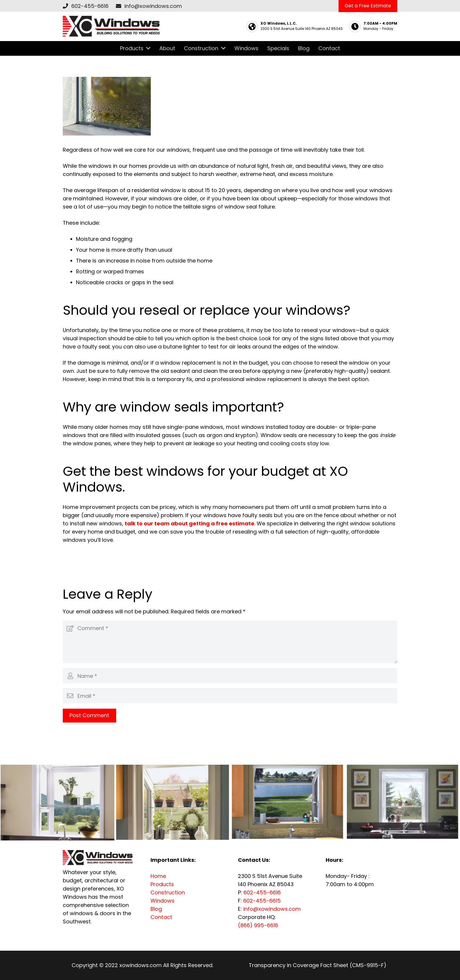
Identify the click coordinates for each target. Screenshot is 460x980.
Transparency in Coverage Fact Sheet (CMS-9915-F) (318, 965)
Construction (168, 892)
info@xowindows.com (153, 6)
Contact (161, 917)
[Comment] (230, 642)
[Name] (230, 676)
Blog (156, 909)
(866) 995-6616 (258, 925)
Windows (163, 901)
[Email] (230, 696)
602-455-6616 (90, 6)
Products (162, 884)
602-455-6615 (262, 901)
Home (158, 876)
